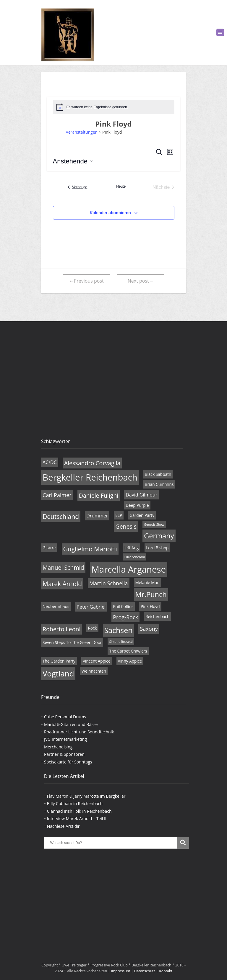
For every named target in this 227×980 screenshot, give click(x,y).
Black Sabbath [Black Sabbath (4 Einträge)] (158, 474)
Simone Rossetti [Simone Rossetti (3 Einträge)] (121, 642)
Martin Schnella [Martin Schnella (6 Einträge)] (108, 583)
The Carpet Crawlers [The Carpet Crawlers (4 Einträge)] (128, 651)
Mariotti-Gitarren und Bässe (71, 724)
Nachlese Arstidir (63, 826)
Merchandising (58, 747)
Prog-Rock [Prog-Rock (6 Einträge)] (125, 617)
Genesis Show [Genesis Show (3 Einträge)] (154, 525)
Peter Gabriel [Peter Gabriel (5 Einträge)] (91, 607)
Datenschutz (145, 971)
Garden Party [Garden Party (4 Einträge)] (142, 515)
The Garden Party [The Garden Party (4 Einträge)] (59, 661)
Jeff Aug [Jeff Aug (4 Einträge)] (132, 548)
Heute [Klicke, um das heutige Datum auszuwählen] (121, 186)
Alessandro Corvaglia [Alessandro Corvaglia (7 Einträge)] (92, 463)
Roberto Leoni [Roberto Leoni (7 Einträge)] (61, 629)
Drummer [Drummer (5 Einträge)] (97, 516)
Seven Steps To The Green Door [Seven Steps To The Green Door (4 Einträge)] (72, 642)
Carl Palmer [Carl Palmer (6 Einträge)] (57, 495)
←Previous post (86, 281)
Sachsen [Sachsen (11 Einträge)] (119, 630)
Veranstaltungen (82, 132)
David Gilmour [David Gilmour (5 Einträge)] (141, 495)
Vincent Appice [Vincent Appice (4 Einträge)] (97, 661)
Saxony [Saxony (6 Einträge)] (149, 629)
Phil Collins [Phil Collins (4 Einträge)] (123, 606)
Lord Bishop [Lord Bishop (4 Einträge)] (157, 548)
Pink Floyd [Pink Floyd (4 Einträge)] (150, 606)
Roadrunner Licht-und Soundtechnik (79, 732)
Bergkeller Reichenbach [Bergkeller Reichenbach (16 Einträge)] (90, 477)
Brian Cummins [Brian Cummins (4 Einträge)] (159, 484)
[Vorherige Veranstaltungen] (77, 187)
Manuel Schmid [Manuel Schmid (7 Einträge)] (63, 567)
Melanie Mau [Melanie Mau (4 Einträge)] (147, 582)
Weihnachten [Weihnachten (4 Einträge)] (94, 671)
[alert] (114, 107)
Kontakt (166, 971)
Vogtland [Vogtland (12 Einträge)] (58, 673)
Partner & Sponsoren (64, 754)
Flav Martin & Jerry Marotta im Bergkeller (86, 796)
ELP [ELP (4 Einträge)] (119, 515)
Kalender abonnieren (110, 213)
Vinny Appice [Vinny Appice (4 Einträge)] (130, 661)
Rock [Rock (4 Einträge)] (92, 628)
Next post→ (141, 281)
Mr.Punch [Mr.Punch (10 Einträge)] (151, 594)
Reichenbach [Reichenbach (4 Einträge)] (157, 616)
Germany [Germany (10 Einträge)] (159, 536)
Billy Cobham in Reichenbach (75, 803)
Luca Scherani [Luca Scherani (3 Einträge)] (135, 557)
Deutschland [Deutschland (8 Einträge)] (61, 517)
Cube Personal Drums (65, 717)
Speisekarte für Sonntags (68, 762)
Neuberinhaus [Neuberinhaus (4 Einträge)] (56, 606)
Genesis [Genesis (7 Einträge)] (126, 526)
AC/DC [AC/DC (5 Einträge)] (50, 462)
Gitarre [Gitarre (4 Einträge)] (49, 548)
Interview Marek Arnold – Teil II (77, 818)
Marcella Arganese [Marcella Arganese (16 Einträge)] (129, 569)
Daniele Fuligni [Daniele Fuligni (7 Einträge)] (99, 495)
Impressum (120, 971)
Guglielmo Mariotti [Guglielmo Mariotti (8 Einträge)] (90, 549)
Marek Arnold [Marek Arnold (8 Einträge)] (62, 584)
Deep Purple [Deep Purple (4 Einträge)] (137, 505)
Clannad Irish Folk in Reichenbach (79, 811)
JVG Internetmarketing (65, 739)
